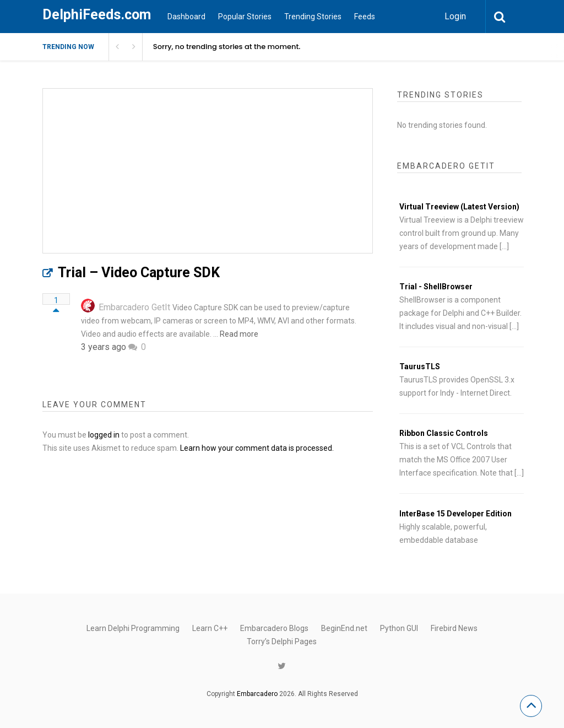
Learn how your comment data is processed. (257, 448)
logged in (104, 435)
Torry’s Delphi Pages (282, 641)
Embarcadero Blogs (274, 628)
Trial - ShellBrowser (436, 287)
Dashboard (186, 17)
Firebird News (454, 628)
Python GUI (399, 628)
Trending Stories (313, 17)
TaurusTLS (420, 366)
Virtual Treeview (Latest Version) (459, 207)
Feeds (365, 17)
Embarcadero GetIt (134, 307)
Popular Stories (245, 17)
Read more (239, 334)
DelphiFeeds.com (97, 15)
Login (455, 16)
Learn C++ (210, 628)
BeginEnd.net (344, 628)
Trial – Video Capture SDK (139, 273)
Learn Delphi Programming (133, 628)
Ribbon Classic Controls (444, 433)
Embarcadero (257, 694)
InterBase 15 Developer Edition (455, 514)
